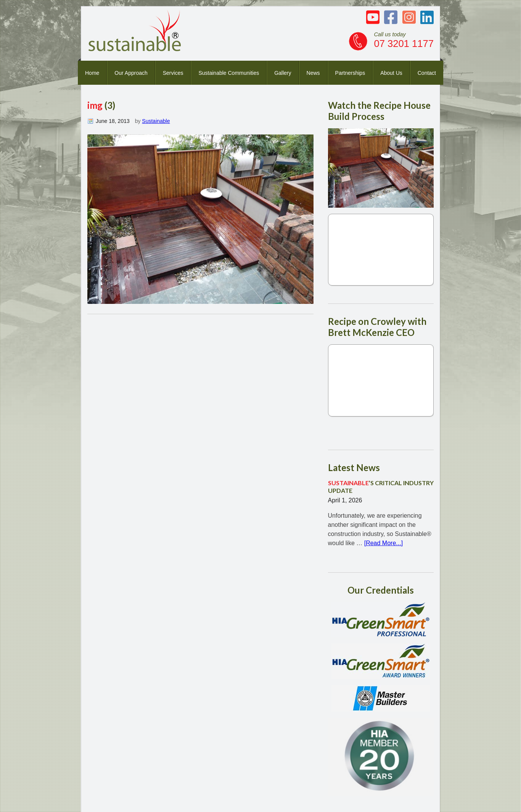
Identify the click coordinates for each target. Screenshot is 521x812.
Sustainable (156, 121)
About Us (391, 73)
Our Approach (131, 73)
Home (92, 73)
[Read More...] (384, 543)
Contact (427, 73)
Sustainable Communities (229, 73)
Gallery (283, 73)
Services (173, 73)
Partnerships (350, 73)
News (313, 73)
